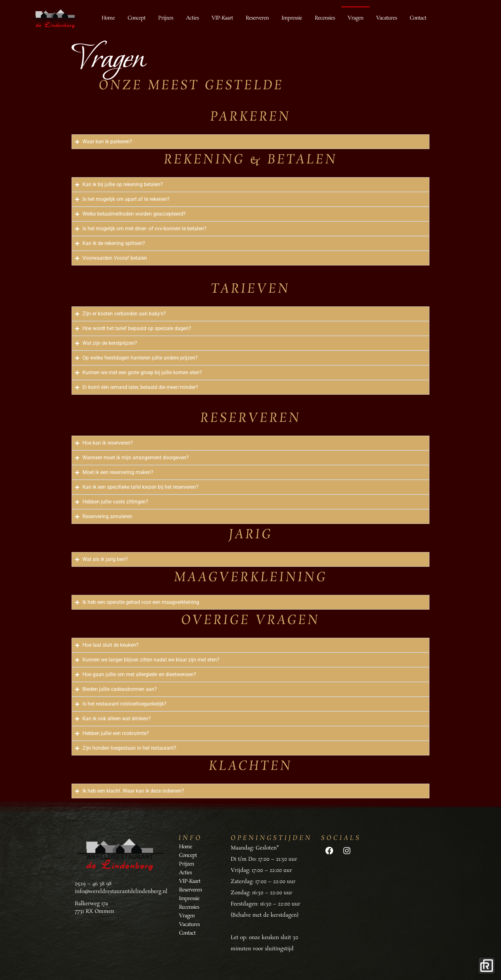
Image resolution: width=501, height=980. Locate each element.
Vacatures (386, 18)
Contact (418, 18)
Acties (192, 18)
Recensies (325, 18)
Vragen (355, 18)
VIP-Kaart (222, 18)
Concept (136, 18)
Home (108, 18)
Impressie (292, 18)
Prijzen (166, 18)
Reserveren (257, 18)
